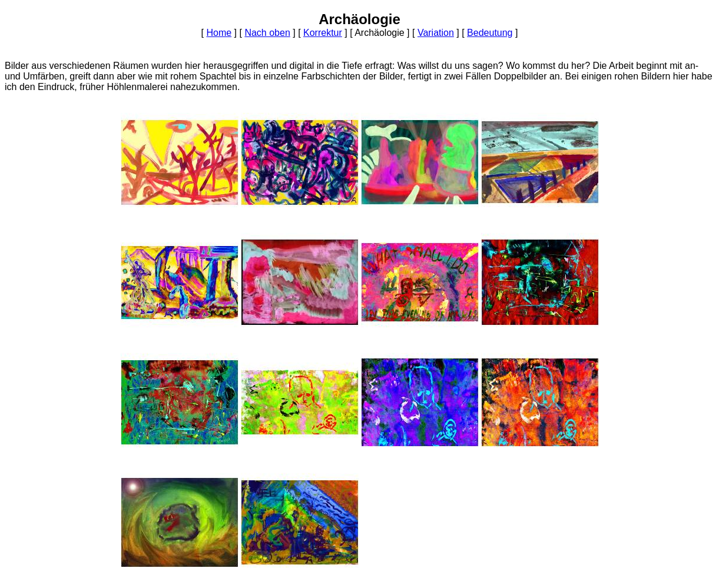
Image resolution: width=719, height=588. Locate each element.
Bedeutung (490, 33)
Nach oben (267, 33)
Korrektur (323, 33)
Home (219, 33)
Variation (436, 33)
